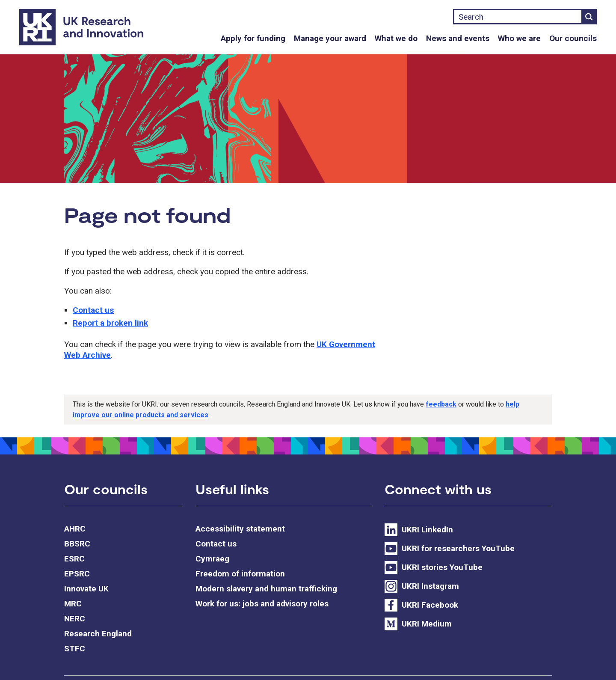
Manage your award (330, 38)
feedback (441, 404)
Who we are (519, 38)
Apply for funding (253, 38)
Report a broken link (110, 323)
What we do (396, 38)
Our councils (573, 38)
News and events (458, 38)
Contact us (93, 310)
